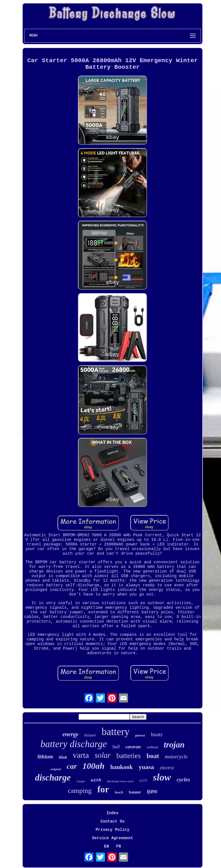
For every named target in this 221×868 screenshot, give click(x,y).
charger (81, 781)
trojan (174, 745)
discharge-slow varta (120, 781)
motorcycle (176, 757)
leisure (90, 735)
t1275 (143, 781)
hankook (121, 767)
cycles (183, 780)
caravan (133, 747)
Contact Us (113, 821)
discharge (53, 778)
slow (162, 777)
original (56, 769)
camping (80, 791)
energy (71, 734)
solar (103, 755)
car (72, 766)
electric (167, 768)
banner (135, 792)
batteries (128, 756)
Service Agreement (113, 838)
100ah (94, 766)
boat (153, 756)
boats (157, 734)
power (140, 735)
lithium (45, 757)
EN (107, 846)
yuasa (146, 767)
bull (116, 747)
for (103, 789)
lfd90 (152, 792)
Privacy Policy (113, 830)
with (96, 780)
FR (119, 846)
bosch (119, 792)
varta (81, 755)
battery (116, 732)
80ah (63, 757)
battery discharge (74, 744)
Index (113, 813)
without (152, 747)
